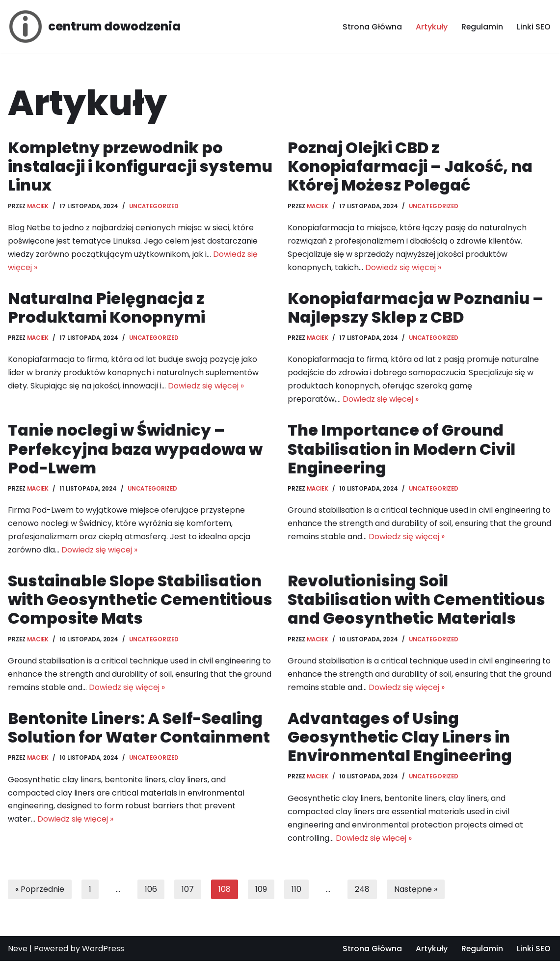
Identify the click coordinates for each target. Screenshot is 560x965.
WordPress (103, 952)
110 (296, 893)
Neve (18, 952)
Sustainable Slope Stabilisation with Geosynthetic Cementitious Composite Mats (140, 602)
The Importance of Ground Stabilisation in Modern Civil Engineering (401, 450)
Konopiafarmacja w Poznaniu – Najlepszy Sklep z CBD (416, 308)
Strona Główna (372, 27)
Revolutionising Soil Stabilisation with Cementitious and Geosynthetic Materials (416, 602)
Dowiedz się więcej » (403, 268)
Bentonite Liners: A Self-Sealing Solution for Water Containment (139, 731)
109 (261, 893)
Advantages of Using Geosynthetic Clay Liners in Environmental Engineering (400, 740)
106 (151, 893)
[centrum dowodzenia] (94, 27)
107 (188, 893)
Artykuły (431, 27)
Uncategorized (154, 206)
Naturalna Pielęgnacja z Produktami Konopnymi (107, 308)
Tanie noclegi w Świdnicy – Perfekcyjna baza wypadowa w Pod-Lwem (135, 450)
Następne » (416, 893)
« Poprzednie (40, 893)
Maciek (38, 206)
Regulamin (482, 27)
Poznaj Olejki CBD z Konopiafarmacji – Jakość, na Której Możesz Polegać (410, 166)
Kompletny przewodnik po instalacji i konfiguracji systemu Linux (139, 166)
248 (362, 893)
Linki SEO (534, 27)
